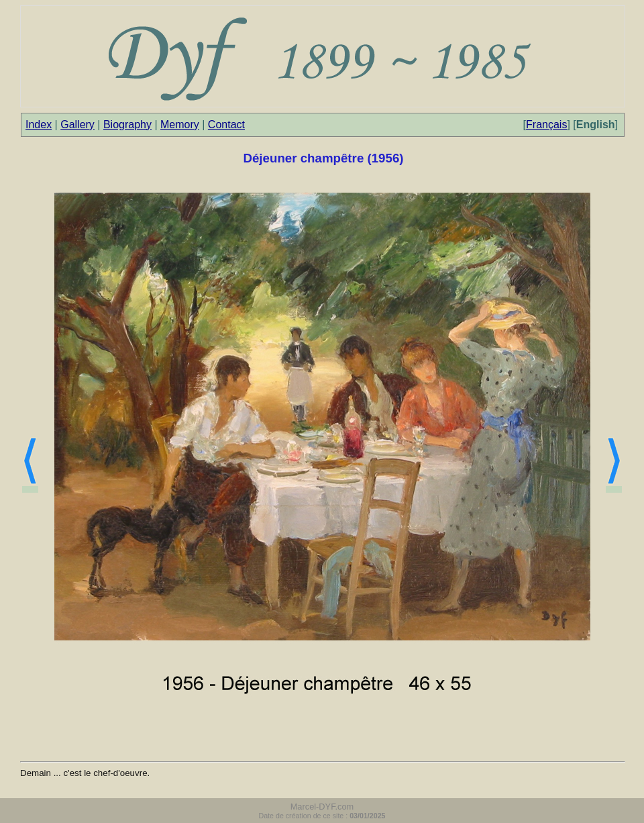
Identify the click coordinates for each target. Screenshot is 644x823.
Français (546, 125)
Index (39, 125)
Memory (180, 125)
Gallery (77, 125)
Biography (127, 125)
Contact (226, 125)
